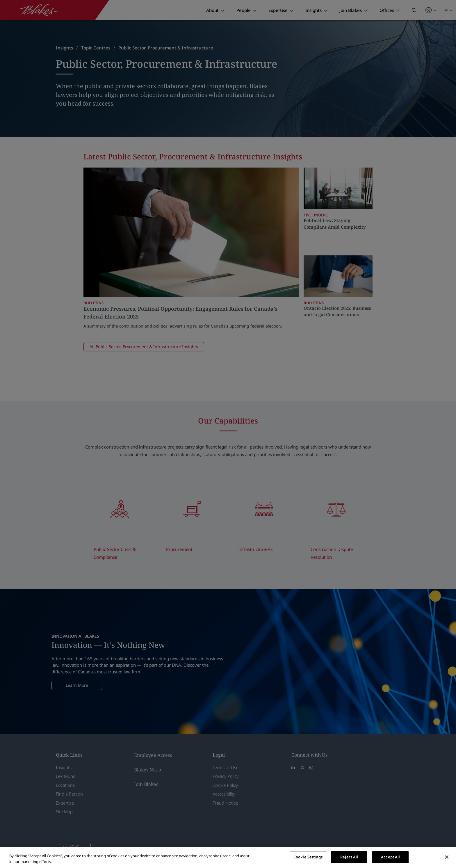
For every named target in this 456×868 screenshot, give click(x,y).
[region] (228, 858)
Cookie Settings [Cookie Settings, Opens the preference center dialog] (308, 857)
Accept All (390, 857)
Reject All (349, 857)
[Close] (447, 857)
